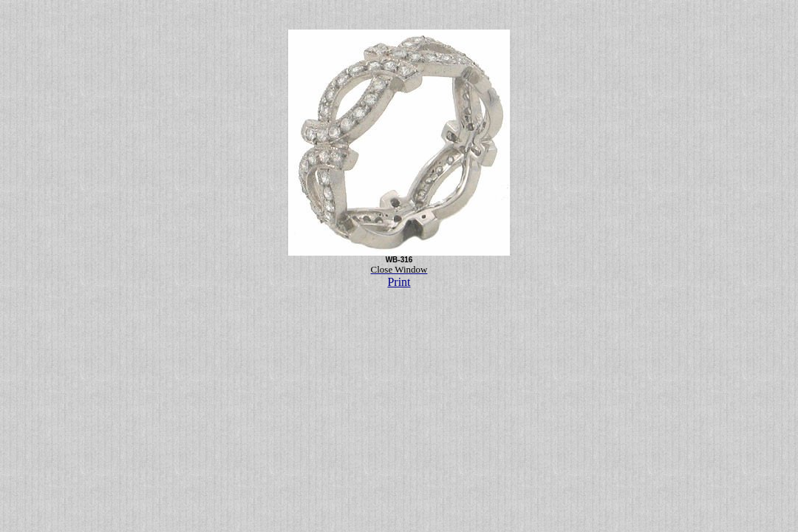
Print (399, 282)
